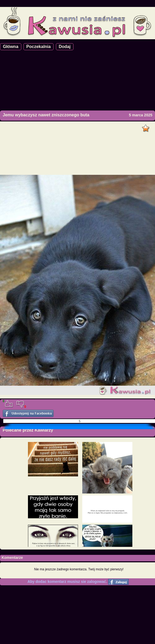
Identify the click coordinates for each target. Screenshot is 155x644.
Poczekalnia (39, 47)
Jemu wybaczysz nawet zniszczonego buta (46, 115)
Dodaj (65, 47)
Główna (11, 47)
